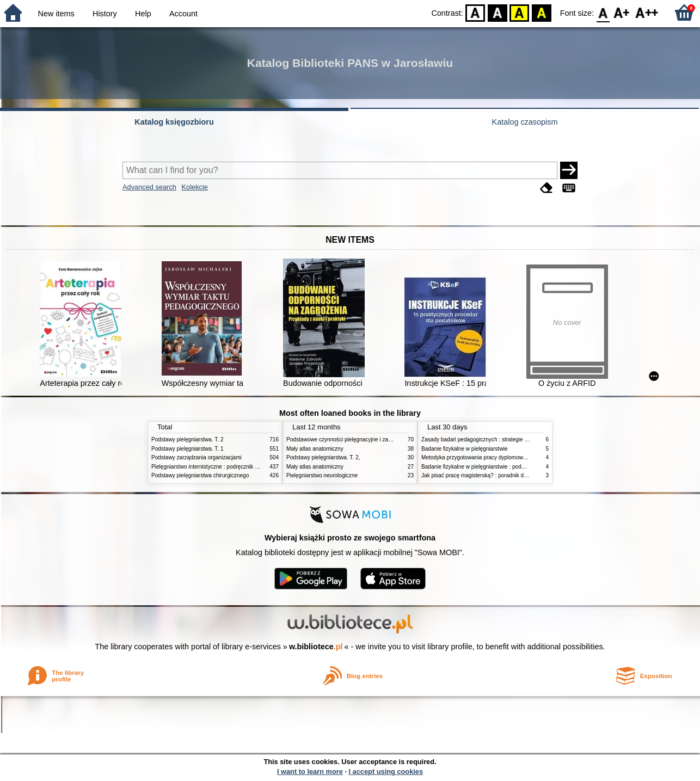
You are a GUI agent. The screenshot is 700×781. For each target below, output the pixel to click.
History (105, 14)
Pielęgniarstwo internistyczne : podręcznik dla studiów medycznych (233, 467)
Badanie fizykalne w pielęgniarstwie (465, 449)
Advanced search (149, 187)
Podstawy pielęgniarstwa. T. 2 (188, 439)
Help (143, 14)
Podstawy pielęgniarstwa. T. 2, (323, 457)
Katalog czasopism (525, 122)
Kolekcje (195, 187)
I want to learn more (310, 771)
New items (56, 14)
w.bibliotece (316, 647)
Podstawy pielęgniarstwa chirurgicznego (200, 475)
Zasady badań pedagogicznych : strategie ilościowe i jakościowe (499, 439)
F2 (647, 12)
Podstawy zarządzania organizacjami (197, 457)
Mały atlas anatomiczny (315, 449)
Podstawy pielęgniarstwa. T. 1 (188, 449)
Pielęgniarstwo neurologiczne (322, 475)
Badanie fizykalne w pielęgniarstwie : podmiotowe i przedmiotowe (501, 467)
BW (498, 12)
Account (183, 14)
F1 (622, 12)
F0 (603, 12)
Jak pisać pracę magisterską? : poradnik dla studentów (488, 475)
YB (520, 12)
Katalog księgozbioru (174, 122)
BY (541, 12)
